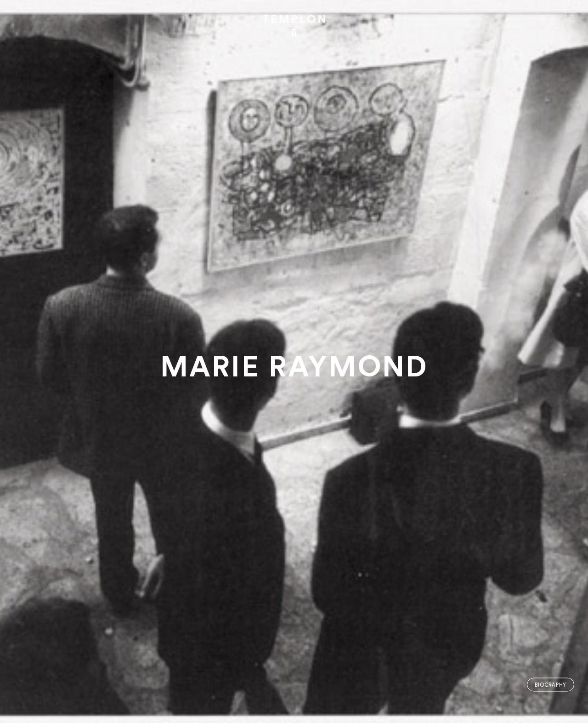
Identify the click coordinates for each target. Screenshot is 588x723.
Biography (551, 685)
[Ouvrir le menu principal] (570, 14)
